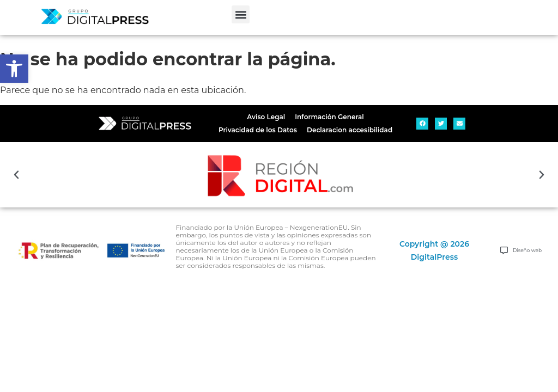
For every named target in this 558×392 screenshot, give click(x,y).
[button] (241, 14)
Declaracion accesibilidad (350, 130)
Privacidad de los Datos (258, 130)
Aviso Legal (266, 117)
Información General (329, 117)
